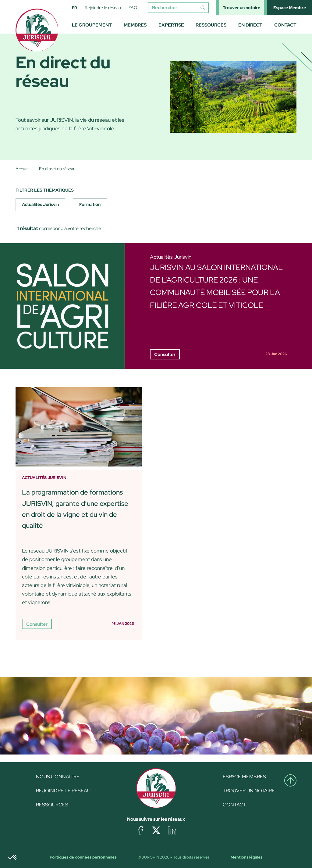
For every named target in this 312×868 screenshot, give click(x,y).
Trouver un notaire (241, 8)
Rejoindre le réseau (103, 8)
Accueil (23, 169)
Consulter (165, 355)
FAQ (133, 8)
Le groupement (92, 25)
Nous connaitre (58, 777)
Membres (135, 25)
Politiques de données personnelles (83, 857)
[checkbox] (40, 205)
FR (74, 8)
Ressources (211, 25)
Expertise (171, 25)
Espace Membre (290, 8)
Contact (285, 25)
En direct (250, 25)
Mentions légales (246, 857)
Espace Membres (244, 777)
